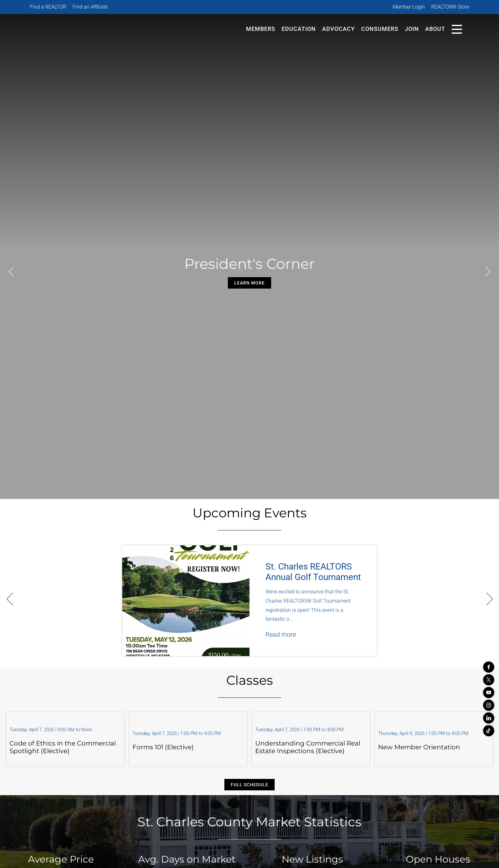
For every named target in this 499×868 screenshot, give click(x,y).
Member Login (409, 7)
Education (299, 29)
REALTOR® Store (450, 7)
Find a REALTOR (48, 7)
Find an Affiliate (90, 7)
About (435, 29)
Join (412, 29)
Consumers (380, 29)
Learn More (250, 283)
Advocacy (338, 29)
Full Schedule (250, 785)
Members (261, 29)
